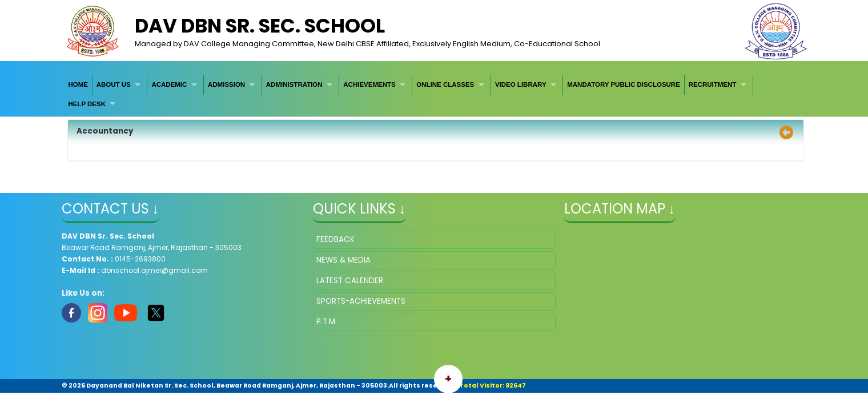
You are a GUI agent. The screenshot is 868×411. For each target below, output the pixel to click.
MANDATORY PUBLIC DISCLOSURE (624, 84)
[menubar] (434, 94)
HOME (78, 84)
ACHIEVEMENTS (369, 84)
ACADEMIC (169, 84)
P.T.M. (327, 322)
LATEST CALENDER (350, 281)
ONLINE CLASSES (445, 84)
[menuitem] (79, 85)
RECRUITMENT (713, 84)
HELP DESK (87, 104)
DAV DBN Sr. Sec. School (260, 26)
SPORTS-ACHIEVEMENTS (361, 301)
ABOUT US (114, 84)
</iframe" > (686, 288)
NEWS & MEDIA (343, 260)
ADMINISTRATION (294, 84)
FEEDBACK (335, 239)
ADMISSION (226, 84)
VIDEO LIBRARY (521, 84)
